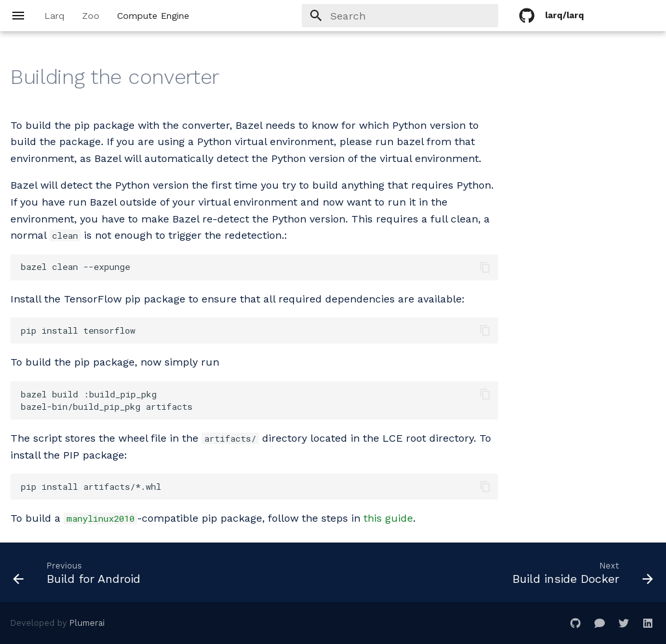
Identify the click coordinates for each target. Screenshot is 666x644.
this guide (388, 518)
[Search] (422, 16)
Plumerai (87, 623)
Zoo (91, 16)
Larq (54, 16)
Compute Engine (153, 16)
